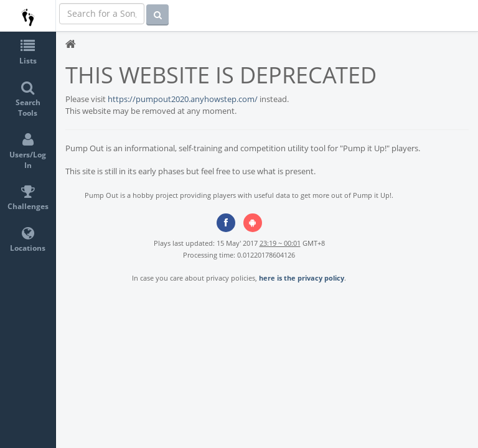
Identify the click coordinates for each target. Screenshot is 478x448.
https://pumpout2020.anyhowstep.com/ (183, 99)
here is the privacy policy (302, 278)
